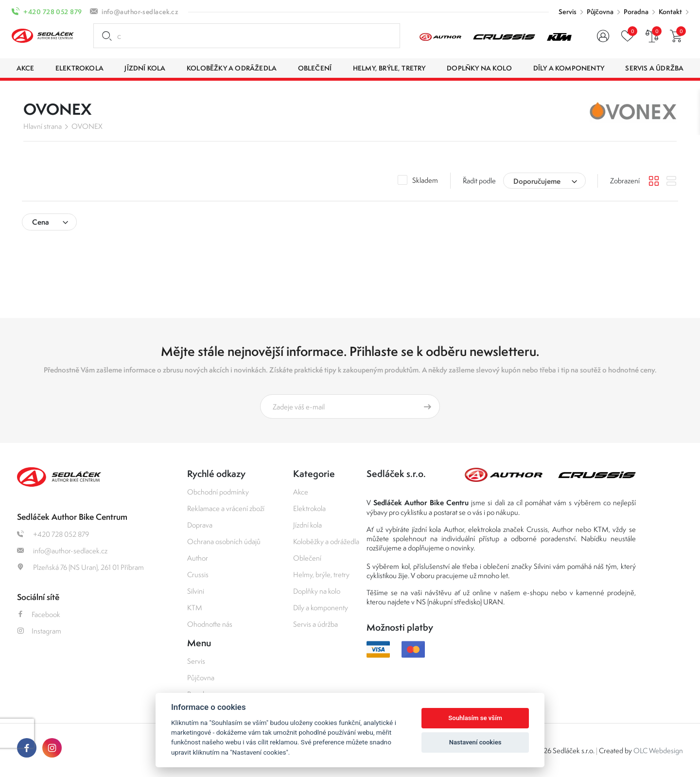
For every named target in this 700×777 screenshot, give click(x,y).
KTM (195, 608)
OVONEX (87, 126)
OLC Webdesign (658, 751)
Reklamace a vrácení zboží (226, 508)
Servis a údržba (315, 624)
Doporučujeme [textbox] (537, 181)
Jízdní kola (307, 525)
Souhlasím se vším (475, 718)
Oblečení (307, 558)
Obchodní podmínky (218, 492)
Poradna (636, 12)
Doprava (200, 525)
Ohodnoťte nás (210, 624)
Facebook (39, 614)
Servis (568, 12)
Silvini (196, 591)
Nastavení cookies (475, 742)
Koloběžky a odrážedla (326, 541)
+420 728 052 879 (52, 12)
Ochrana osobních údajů (224, 541)
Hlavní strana (43, 126)
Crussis (198, 574)
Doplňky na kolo (317, 591)
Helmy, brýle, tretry (321, 574)
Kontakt (670, 12)
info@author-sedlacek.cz (140, 12)
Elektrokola (309, 508)
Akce (301, 492)
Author (198, 558)
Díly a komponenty (321, 608)
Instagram (39, 631)
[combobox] (544, 181)
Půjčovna (600, 12)
